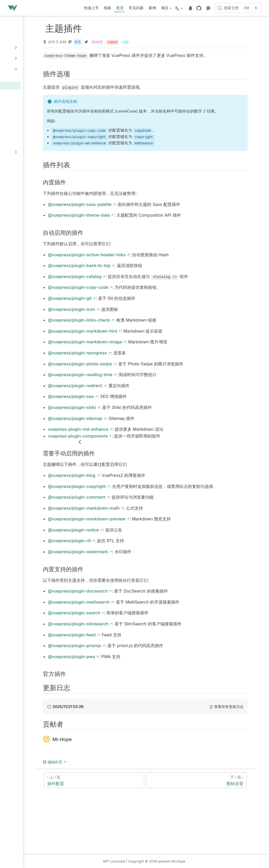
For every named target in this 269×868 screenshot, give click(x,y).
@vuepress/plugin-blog (123, 489)
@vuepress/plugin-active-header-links (138, 269)
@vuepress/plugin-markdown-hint (134, 345)
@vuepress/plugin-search (126, 634)
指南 (107, 8)
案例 (152, 8)
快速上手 (91, 8)
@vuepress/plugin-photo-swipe (132, 378)
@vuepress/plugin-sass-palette (131, 218)
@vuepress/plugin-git (121, 312)
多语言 (14, 37)
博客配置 (17, 109)
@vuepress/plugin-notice (125, 551)
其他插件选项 (21, 142)
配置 (120, 8)
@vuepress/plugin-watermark (130, 572)
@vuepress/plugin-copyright (128, 500)
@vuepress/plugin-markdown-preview (138, 540)
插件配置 (17, 77)
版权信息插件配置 (25, 125)
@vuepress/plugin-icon (123, 323)
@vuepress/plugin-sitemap (127, 432)
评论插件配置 (21, 117)
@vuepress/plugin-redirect (127, 400)
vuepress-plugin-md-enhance (130, 443)
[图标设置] (219, 801)
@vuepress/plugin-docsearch (130, 612)
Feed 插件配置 (23, 133)
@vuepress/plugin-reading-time (132, 389)
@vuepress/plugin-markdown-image (136, 356)
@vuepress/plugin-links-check (131, 334)
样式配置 (16, 163)
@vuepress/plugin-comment (128, 518)
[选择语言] (180, 8)
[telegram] (190, 8)
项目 (166, 9)
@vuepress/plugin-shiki (123, 422)
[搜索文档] (238, 8)
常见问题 (136, 8)
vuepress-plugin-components (130, 450)
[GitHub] (199, 8)
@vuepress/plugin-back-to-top (131, 280)
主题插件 (17, 85)
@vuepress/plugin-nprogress (129, 367)
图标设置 (17, 93)
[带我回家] (14, 8)
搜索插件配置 (21, 101)
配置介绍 (16, 26)
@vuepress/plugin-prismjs (126, 666)
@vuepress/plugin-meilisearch (130, 623)
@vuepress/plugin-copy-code (130, 301)
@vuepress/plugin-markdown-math (135, 529)
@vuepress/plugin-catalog (126, 290)
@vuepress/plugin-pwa (123, 677)
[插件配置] (134, 801)
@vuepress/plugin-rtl (121, 562)
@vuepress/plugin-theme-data (131, 229)
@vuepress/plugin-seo (122, 411)
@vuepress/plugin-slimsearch (130, 645)
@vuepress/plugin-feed (123, 656)
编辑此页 (104, 783)
